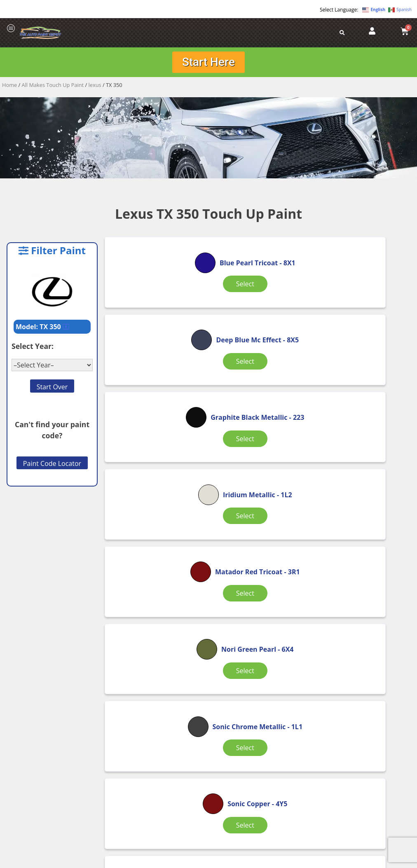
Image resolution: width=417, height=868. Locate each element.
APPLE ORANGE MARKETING (312, 861)
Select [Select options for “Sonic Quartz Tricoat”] (361, 526)
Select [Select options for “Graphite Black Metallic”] (361, 316)
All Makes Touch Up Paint (53, 87)
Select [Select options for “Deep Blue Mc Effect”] (258, 316)
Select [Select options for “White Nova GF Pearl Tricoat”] (258, 632)
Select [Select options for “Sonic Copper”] (258, 522)
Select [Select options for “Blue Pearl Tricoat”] (155, 316)
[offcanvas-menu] (11, 29)
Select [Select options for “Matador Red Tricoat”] (258, 421)
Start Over (52, 388)
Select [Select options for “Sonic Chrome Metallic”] (155, 526)
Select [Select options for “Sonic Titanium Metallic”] (155, 632)
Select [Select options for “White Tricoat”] (361, 627)
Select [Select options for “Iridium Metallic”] (155, 416)
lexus (95, 87)
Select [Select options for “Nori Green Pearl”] (361, 421)
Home (9, 87)
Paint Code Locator (52, 465)
